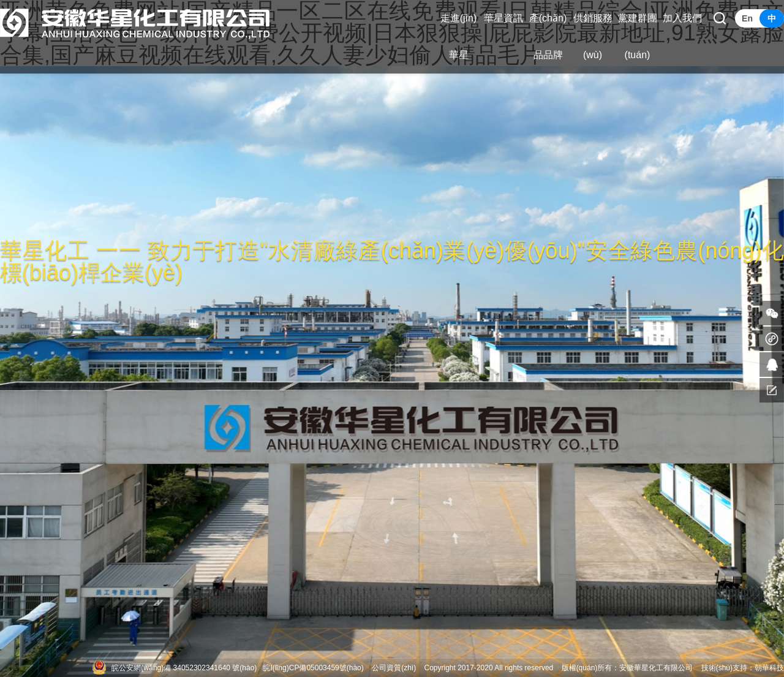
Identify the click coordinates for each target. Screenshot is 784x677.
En (747, 18)
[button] (720, 18)
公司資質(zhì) (394, 668)
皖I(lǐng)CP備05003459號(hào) (313, 668)
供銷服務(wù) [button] (593, 36)
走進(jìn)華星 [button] (459, 36)
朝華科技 (769, 668)
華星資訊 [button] (503, 18)
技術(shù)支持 (724, 668)
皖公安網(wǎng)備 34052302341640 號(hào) (184, 668)
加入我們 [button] (682, 18)
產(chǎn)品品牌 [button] (548, 36)
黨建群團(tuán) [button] (638, 36)
